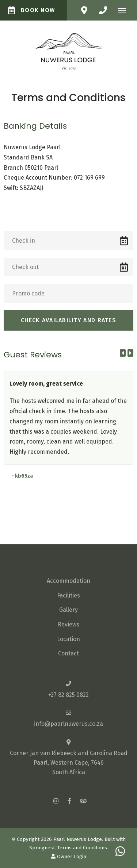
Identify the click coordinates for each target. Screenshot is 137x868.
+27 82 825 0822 (68, 695)
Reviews (68, 624)
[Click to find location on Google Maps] (84, 10)
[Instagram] (56, 801)
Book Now (31, 10)
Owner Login (69, 856)
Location (68, 639)
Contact (68, 653)
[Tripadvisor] (83, 801)
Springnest (42, 848)
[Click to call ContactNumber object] (103, 10)
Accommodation (68, 581)
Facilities (68, 595)
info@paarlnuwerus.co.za (68, 724)
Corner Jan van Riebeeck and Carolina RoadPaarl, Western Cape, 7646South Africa (69, 763)
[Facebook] (69, 801)
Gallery (68, 610)
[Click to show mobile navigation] (125, 10)
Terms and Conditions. (83, 848)
